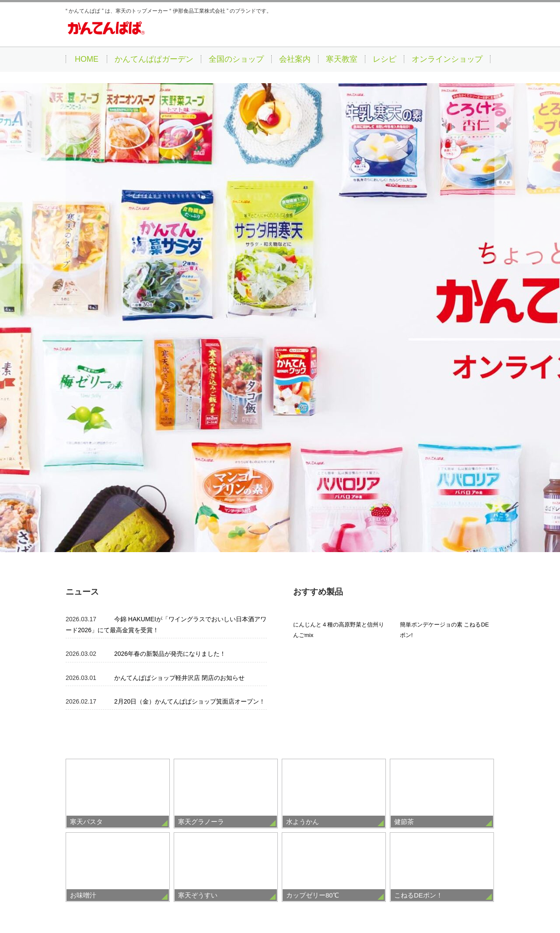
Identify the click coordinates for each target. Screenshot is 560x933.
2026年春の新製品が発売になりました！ (170, 401)
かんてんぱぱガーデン (154, 59)
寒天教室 (342, 59)
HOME (87, 59)
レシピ (385, 59)
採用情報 (182, 903)
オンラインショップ (447, 59)
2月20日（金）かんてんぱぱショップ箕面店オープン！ (190, 449)
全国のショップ (236, 59)
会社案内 (295, 59)
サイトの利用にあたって (237, 903)
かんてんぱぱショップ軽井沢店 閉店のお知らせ (179, 425)
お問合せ (379, 903)
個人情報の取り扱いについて (318, 903)
